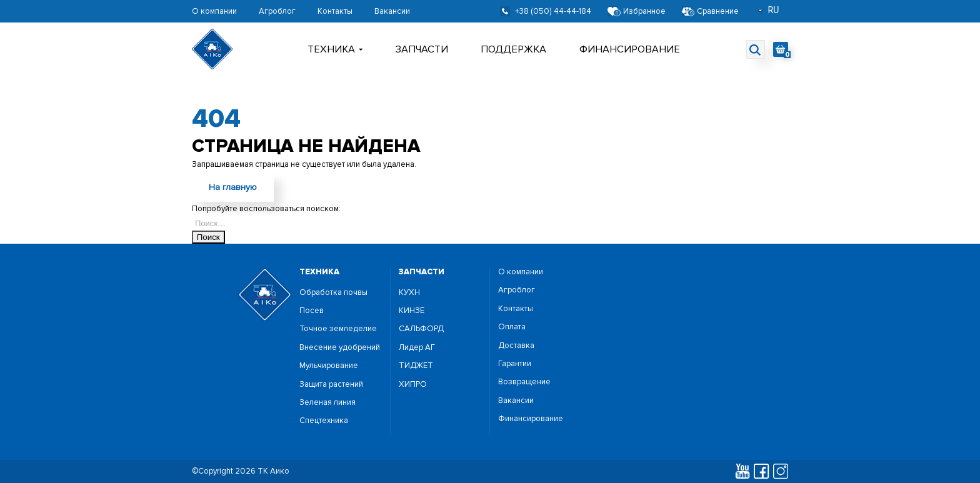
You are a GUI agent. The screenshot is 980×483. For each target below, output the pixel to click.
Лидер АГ (417, 348)
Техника (335, 49)
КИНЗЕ (412, 311)
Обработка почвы (333, 293)
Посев (312, 311)
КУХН (409, 293)
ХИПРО (413, 385)
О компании (214, 12)
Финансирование (630, 49)
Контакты (335, 12)
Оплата (512, 327)
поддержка (513, 49)
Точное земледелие (338, 329)
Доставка (516, 346)
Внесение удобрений (340, 348)
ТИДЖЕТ (416, 366)
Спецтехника (324, 421)
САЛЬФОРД (421, 329)
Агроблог (277, 12)
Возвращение (524, 382)
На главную (233, 187)
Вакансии (392, 12)
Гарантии (515, 364)
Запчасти (422, 49)
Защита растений (331, 385)
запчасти (422, 272)
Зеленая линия (327, 403)
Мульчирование (329, 366)
